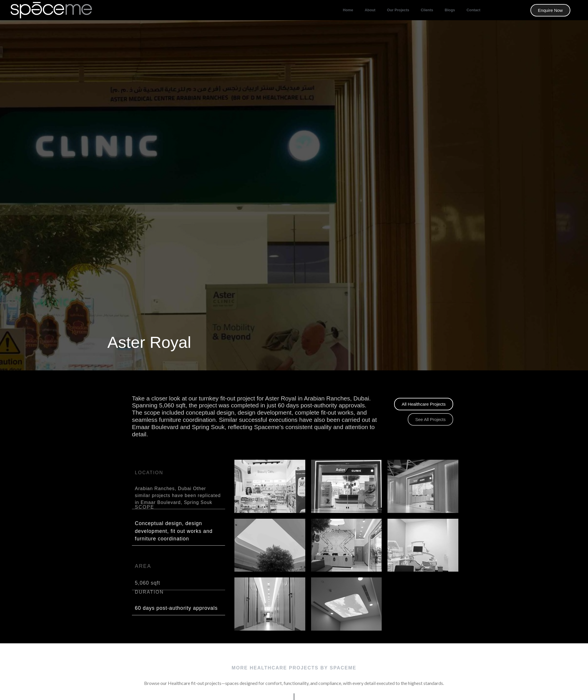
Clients (427, 10)
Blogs (450, 10)
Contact (473, 10)
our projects (398, 10)
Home (348, 10)
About (370, 10)
